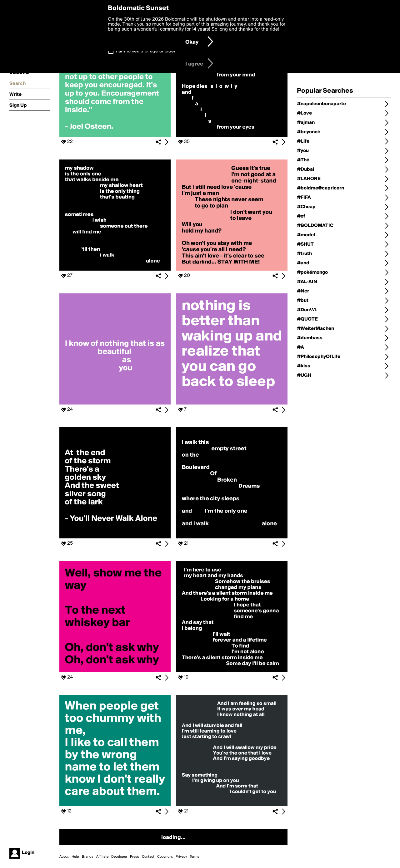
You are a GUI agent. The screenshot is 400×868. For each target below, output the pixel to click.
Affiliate (102, 857)
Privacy (181, 857)
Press (135, 857)
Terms (195, 857)
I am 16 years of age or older (146, 51)
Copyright (165, 857)
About (64, 857)
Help (75, 857)
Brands (88, 857)
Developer (119, 857)
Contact (148, 857)
